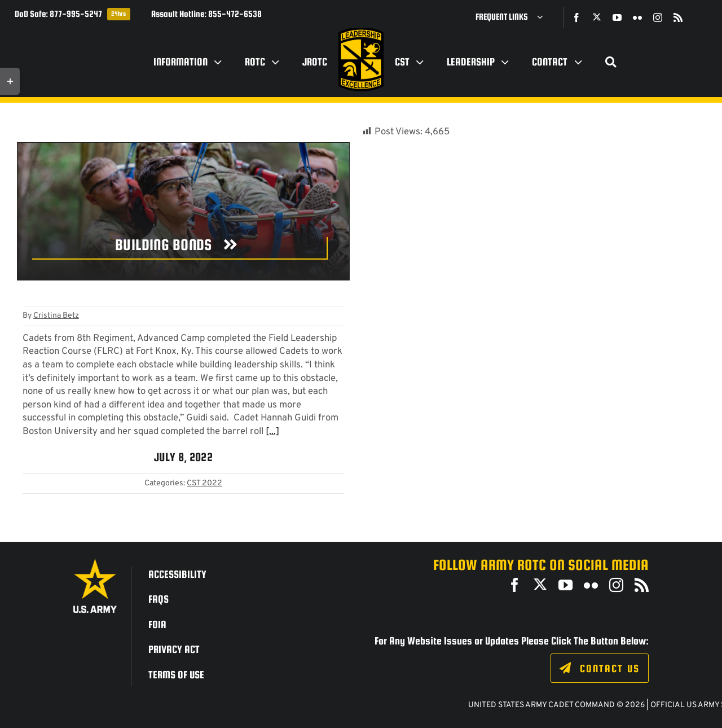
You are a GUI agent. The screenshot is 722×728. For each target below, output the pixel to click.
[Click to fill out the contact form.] (599, 668)
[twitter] (597, 17)
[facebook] (576, 17)
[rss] (678, 17)
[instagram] (658, 17)
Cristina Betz (56, 316)
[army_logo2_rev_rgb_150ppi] (95, 563)
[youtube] (617, 17)
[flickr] (637, 17)
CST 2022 (204, 483)
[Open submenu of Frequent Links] (544, 17)
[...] (272, 431)
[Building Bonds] (180, 249)
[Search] (611, 62)
